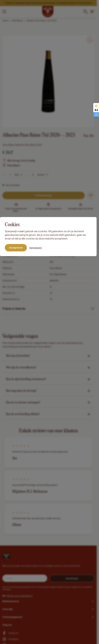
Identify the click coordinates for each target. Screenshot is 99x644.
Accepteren (16, 248)
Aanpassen (36, 248)
